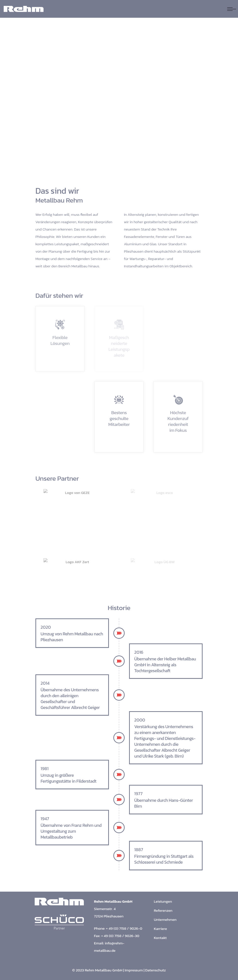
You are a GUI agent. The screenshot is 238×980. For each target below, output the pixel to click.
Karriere (160, 929)
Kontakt (160, 938)
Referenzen (163, 910)
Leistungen (163, 901)
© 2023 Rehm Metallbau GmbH (97, 970)
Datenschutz (156, 970)
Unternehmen (165, 919)
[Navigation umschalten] (232, 9)
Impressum (134, 970)
